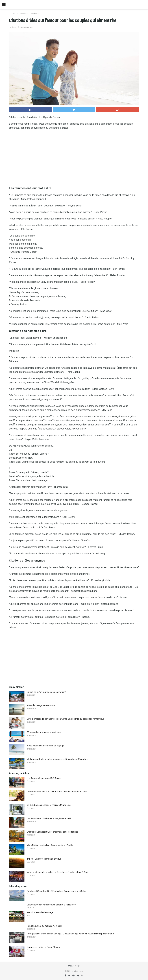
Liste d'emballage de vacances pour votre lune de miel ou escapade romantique (66, 719)
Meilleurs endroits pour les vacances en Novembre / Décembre (57, 759)
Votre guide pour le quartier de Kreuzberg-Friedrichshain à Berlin (58, 872)
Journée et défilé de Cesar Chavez (44, 947)
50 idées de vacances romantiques (44, 732)
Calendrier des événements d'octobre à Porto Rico (51, 905)
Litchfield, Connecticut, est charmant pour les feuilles (52, 832)
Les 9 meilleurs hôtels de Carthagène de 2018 (49, 819)
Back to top (74, 966)
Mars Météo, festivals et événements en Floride (50, 845)
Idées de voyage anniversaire (41, 705)
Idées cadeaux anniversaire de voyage (45, 746)
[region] (74, 157)
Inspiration (13, 14)
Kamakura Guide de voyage (40, 912)
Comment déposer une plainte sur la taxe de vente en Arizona (57, 792)
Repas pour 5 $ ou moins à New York (45, 926)
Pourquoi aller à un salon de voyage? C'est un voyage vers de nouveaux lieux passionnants (71, 934)
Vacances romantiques (30, 14)
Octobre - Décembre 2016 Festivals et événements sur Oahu (56, 891)
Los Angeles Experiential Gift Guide (44, 778)
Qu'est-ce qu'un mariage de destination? (47, 692)
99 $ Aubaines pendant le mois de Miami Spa (49, 805)
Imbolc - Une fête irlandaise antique (44, 859)
